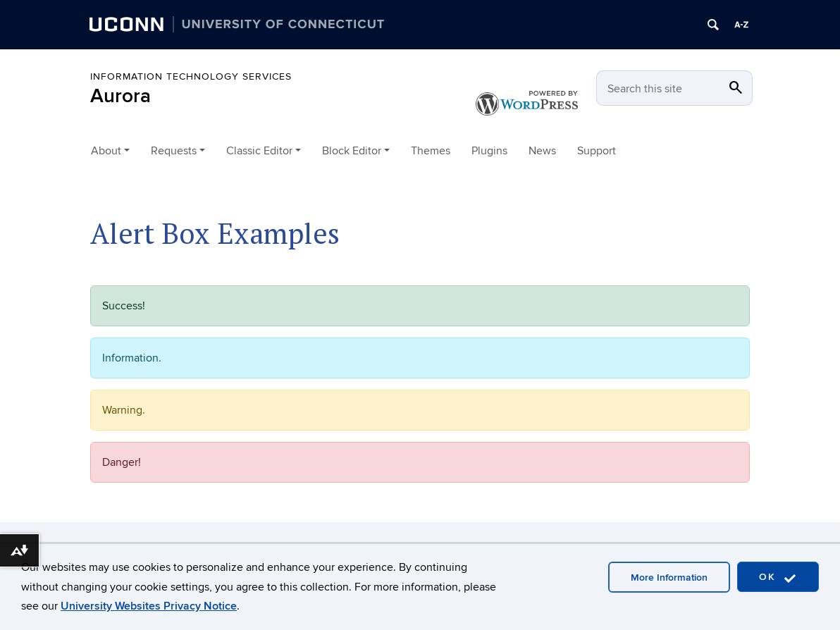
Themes (431, 151)
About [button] (106, 151)
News (542, 151)
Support (597, 151)
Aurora (121, 96)
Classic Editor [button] (259, 151)
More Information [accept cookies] (669, 577)
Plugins (489, 151)
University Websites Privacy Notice (149, 606)
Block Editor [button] (352, 151)
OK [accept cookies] (778, 577)
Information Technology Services (191, 76)
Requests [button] (174, 151)
